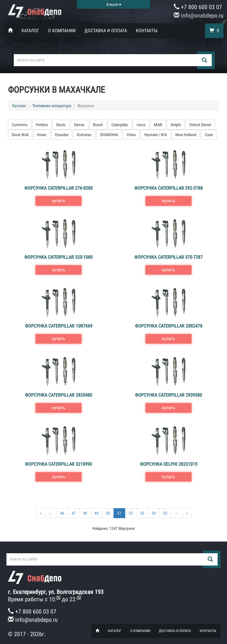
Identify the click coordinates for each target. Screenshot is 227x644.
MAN (158, 125)
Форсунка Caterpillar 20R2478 (169, 326)
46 (62, 513)
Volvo (131, 135)
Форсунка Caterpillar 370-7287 (168, 257)
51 (119, 513)
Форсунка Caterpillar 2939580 (168, 395)
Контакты (147, 31)
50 (108, 513)
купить (59, 201)
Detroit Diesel (200, 125)
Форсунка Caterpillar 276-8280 (59, 188)
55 (165, 513)
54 (154, 513)
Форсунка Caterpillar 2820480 (59, 395)
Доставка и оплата (106, 31)
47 (74, 513)
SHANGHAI (109, 135)
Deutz (61, 125)
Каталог (30, 31)
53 (142, 513)
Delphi (176, 125)
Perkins (42, 125)
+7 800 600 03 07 (198, 7)
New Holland (186, 135)
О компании (62, 31)
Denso (79, 125)
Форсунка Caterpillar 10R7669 (59, 326)
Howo (42, 135)
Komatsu (84, 135)
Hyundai (62, 135)
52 (131, 513)
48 (85, 513)
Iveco (141, 125)
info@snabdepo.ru (199, 16)
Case (209, 135)
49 (96, 513)
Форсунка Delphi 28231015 (169, 464)
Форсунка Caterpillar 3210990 (59, 464)
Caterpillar (120, 125)
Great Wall (20, 135)
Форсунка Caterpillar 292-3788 (168, 188)
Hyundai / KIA (156, 135)
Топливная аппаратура (52, 106)
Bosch (98, 125)
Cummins (20, 125)
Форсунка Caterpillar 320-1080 (59, 257)
